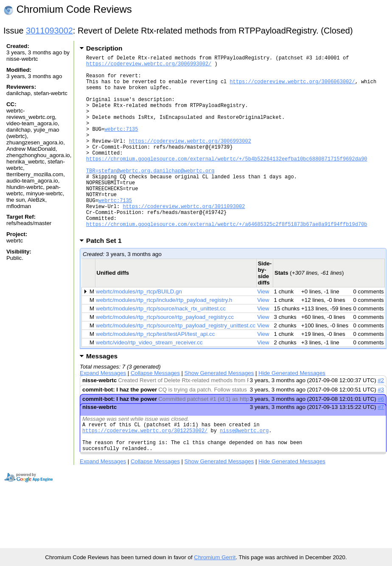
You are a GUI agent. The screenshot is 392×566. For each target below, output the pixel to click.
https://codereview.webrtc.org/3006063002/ (292, 88)
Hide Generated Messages (292, 411)
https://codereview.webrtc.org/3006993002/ (149, 66)
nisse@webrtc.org (244, 471)
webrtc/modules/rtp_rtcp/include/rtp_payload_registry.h (164, 338)
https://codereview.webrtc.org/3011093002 (184, 239)
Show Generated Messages (219, 411)
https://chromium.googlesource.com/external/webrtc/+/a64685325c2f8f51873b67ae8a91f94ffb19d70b (227, 261)
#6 (381, 437)
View (263, 330)
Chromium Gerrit (215, 557)
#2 (381, 418)
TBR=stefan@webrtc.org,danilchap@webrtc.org (150, 196)
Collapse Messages (155, 411)
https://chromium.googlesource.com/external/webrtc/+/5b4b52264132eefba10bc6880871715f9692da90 (227, 182)
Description (104, 48)
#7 (381, 445)
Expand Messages (103, 411)
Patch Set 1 (107, 279)
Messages (102, 394)
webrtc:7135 (121, 145)
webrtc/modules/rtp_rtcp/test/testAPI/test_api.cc (155, 372)
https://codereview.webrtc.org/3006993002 (190, 160)
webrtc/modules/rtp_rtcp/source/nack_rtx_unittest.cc (161, 347)
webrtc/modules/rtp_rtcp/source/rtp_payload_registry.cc (165, 355)
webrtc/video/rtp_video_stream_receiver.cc (149, 381)
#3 (381, 428)
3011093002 (49, 31)
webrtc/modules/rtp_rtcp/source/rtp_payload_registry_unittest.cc (176, 364)
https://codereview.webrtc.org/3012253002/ (145, 471)
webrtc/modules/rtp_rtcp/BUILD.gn (139, 330)
